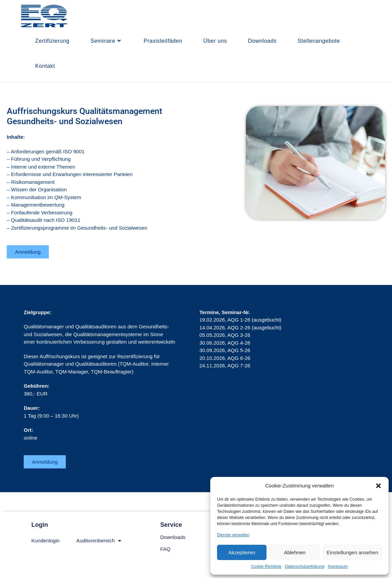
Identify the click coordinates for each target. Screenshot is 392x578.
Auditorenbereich (99, 541)
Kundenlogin (45, 541)
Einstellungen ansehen (352, 552)
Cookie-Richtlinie (266, 566)
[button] (378, 486)
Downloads (173, 537)
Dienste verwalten (233, 535)
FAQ (165, 549)
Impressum (338, 566)
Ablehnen (295, 552)
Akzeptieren (242, 552)
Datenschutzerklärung (305, 566)
